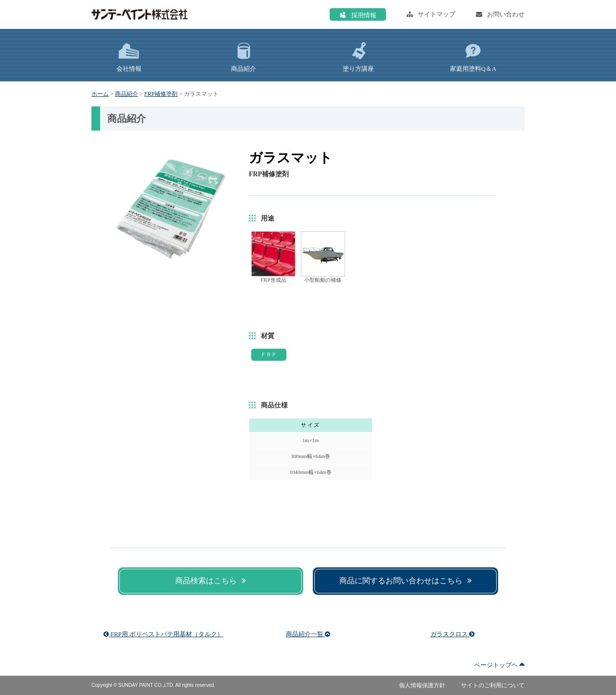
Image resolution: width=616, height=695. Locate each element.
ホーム (100, 94)
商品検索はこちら (211, 581)
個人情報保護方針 (422, 685)
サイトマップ (431, 14)
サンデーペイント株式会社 (140, 14)
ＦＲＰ (269, 354)
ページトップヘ (499, 665)
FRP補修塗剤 (161, 94)
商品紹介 (127, 94)
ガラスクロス (452, 634)
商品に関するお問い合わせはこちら (405, 581)
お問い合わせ (500, 14)
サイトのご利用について (493, 685)
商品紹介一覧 (308, 634)
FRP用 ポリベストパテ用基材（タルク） (163, 634)
